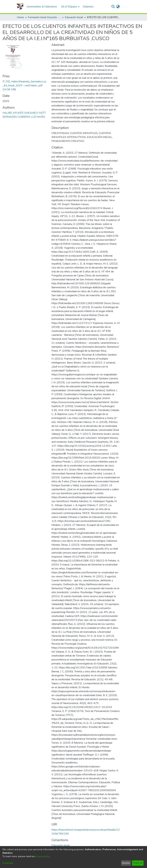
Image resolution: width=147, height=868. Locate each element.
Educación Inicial (74, 17)
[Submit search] (113, 7)
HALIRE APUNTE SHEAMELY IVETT (24, 113)
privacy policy (42, 856)
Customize (8, 863)
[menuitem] (70, 7)
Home (20, 17)
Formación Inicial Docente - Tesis (44, 17)
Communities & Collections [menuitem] (42, 7)
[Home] (20, 7)
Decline (126, 863)
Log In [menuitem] (124, 7)
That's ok (138, 863)
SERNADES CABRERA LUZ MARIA (24, 117)
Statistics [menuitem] (88, 7)
